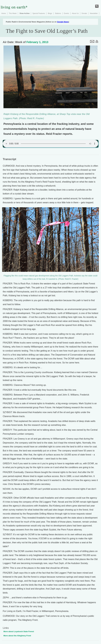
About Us (75, 13)
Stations (58, 13)
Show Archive (24, 13)
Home (4, 13)
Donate (84, 13)
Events (66, 13)
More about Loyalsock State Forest (19, 631)
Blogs (50, 13)
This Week (13, 13)
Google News (63, 22)
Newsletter (94, 13)
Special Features (39, 13)
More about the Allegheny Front (17, 636)
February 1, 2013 (37, 42)
